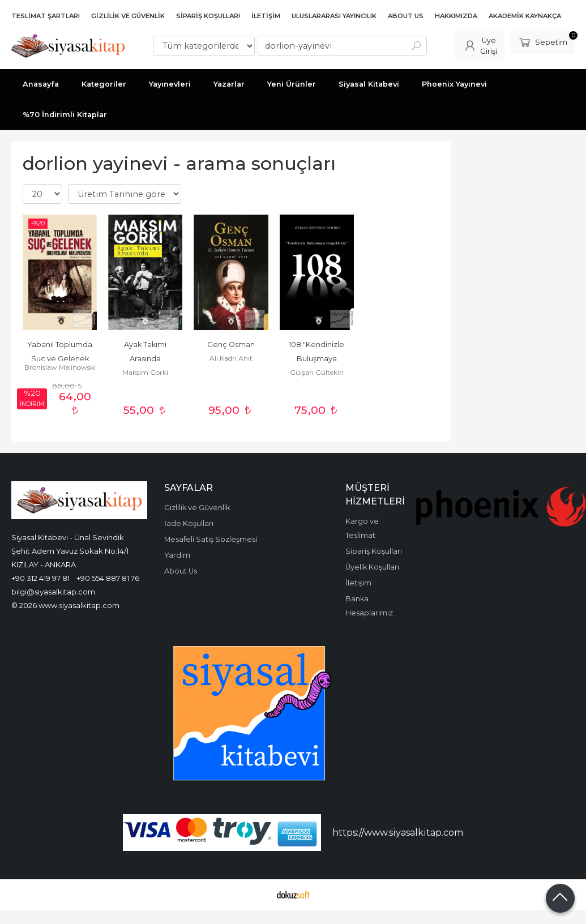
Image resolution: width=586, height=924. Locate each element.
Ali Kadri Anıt (231, 358)
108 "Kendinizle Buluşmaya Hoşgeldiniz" (317, 359)
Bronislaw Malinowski (60, 367)
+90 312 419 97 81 (40, 578)
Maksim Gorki (145, 372)
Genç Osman (231, 345)
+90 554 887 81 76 (108, 578)
